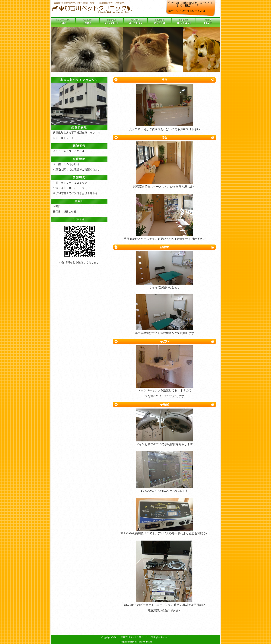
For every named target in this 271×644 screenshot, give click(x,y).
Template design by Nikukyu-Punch (136, 642)
